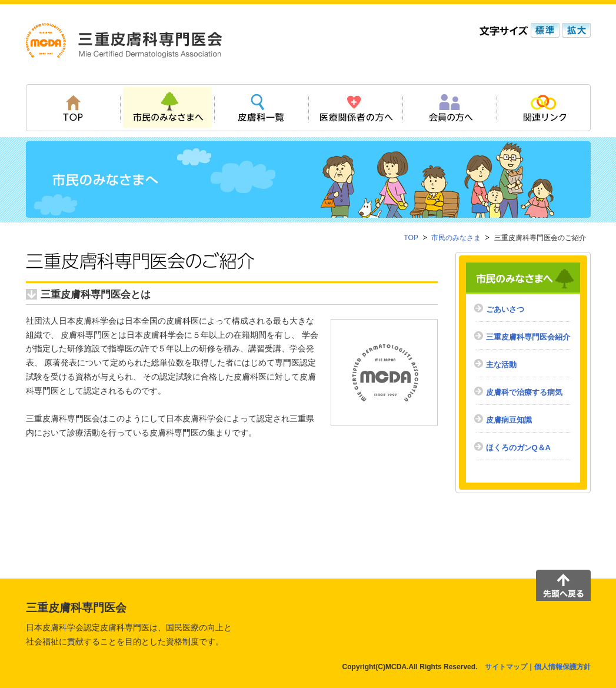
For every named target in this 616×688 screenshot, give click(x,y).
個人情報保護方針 (562, 667)
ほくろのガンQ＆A (519, 448)
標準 (544, 30)
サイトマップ (506, 667)
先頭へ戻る (563, 585)
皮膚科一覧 (261, 108)
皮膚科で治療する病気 (524, 392)
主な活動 (501, 365)
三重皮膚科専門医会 (124, 41)
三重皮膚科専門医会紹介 (528, 337)
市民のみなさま (456, 238)
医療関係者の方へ (355, 108)
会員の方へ (449, 108)
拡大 (575, 30)
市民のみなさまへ (167, 108)
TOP (73, 108)
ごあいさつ (505, 309)
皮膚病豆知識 (509, 420)
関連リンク (544, 108)
